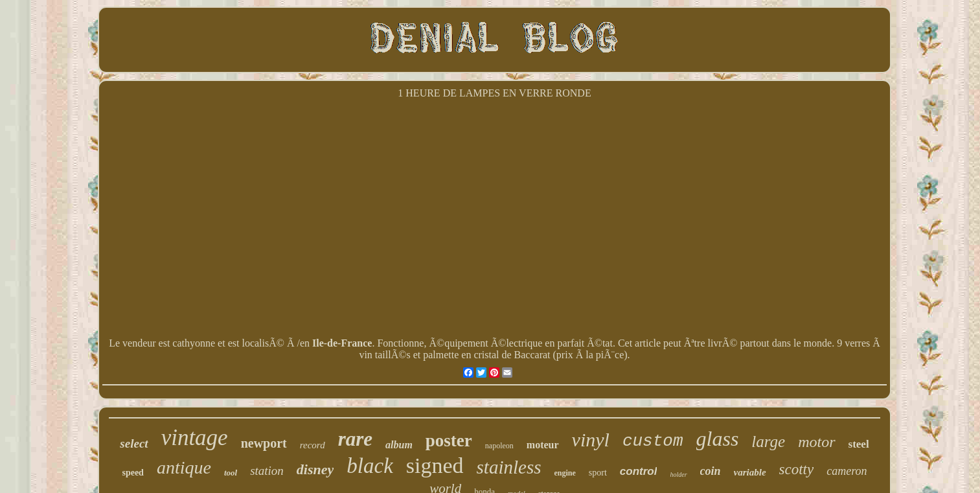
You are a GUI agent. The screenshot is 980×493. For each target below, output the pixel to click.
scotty (797, 469)
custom (653, 441)
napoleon (499, 446)
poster (449, 441)
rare (355, 439)
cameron (847, 471)
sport (598, 473)
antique (184, 467)
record (313, 445)
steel (859, 444)
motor (816, 442)
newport (264, 443)
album (399, 445)
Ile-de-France (342, 343)
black (370, 466)
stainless (509, 467)
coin (711, 471)
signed (435, 465)
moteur (543, 445)
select (134, 443)
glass (718, 439)
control (639, 471)
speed (132, 473)
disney (315, 469)
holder (678, 475)
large (768, 441)
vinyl (591, 440)
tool (231, 473)
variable (750, 472)
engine (564, 473)
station (267, 471)
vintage (195, 438)
